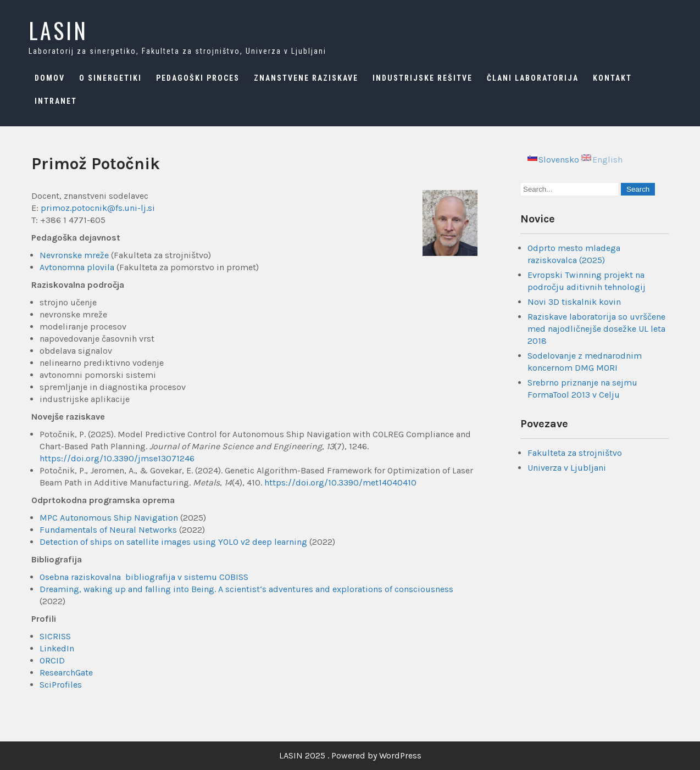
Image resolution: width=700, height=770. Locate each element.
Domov (50, 78)
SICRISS (55, 636)
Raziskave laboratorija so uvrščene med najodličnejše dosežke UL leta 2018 (596, 329)
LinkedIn (57, 648)
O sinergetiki (110, 78)
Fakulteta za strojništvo (575, 453)
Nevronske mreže (74, 255)
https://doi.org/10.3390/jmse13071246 (117, 458)
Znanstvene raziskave (306, 78)
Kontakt (612, 78)
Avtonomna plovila (77, 267)
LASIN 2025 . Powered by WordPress (350, 755)
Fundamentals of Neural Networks (108, 530)
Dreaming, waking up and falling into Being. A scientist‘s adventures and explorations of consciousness (246, 589)
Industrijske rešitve (423, 78)
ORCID (52, 660)
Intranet (56, 101)
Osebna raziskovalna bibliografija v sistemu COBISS (144, 577)
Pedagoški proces (198, 78)
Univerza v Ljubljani (567, 468)
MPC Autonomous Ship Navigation (109, 518)
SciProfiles (61, 685)
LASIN (58, 30)
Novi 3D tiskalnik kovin (574, 302)
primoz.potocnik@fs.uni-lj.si (98, 208)
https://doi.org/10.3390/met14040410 (340, 482)
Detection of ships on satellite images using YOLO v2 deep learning (173, 542)
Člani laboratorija (533, 78)
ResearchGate (66, 673)
